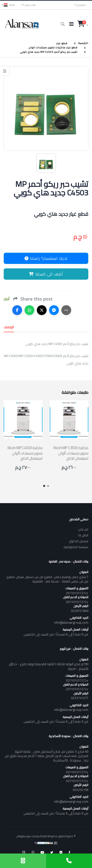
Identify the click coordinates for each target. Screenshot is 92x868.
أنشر (7, 299)
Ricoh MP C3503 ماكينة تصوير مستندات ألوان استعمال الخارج (71, 453)
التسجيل (81, 5)
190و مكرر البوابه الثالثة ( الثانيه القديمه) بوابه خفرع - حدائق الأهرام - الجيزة (49, 666)
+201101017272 (77, 593)
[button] (63, 24)
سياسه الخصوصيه (76, 547)
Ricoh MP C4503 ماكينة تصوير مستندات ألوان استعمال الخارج (25, 453)
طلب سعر (30, 5)
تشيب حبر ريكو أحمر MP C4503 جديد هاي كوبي (49, 52)
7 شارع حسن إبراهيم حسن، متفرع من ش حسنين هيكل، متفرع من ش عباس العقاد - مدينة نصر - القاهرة (47, 579)
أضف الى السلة (46, 274)
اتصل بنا (83, 535)
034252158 (80, 790)
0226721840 (80, 611)
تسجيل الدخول (79, 541)
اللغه (9, 5)
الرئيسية (83, 43)
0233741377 (80, 698)
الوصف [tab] (9, 327)
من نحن (83, 529)
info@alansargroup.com (71, 622)
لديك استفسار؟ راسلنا (46, 258)
